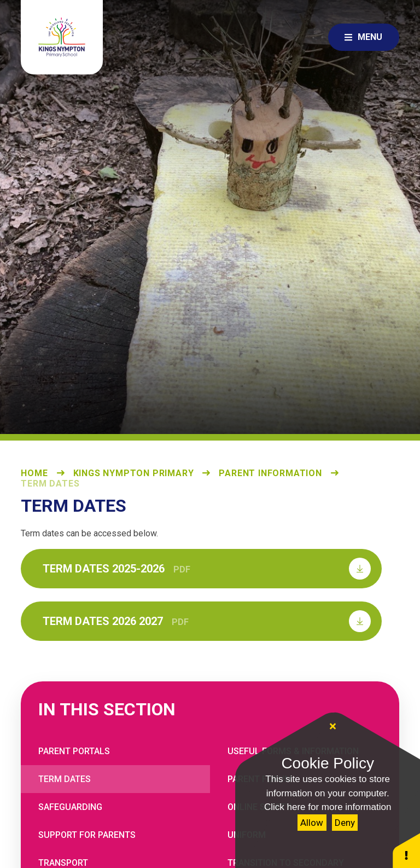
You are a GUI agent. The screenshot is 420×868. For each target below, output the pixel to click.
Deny (345, 823)
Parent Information (270, 473)
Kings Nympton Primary (134, 473)
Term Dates (50, 484)
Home (34, 473)
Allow (312, 823)
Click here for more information (328, 807)
